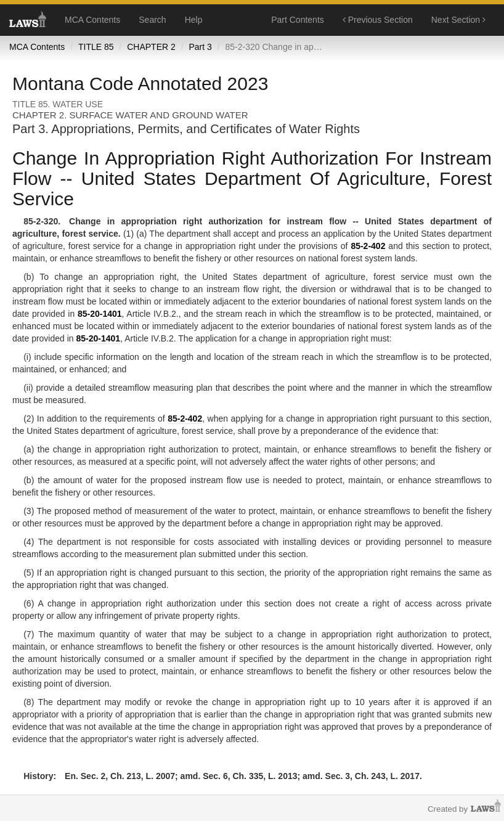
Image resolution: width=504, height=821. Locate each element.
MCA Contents (92, 20)
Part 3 (200, 47)
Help (194, 20)
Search (152, 20)
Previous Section (378, 20)
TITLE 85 (96, 47)
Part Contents (298, 20)
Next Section (458, 20)
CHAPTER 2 (151, 47)
